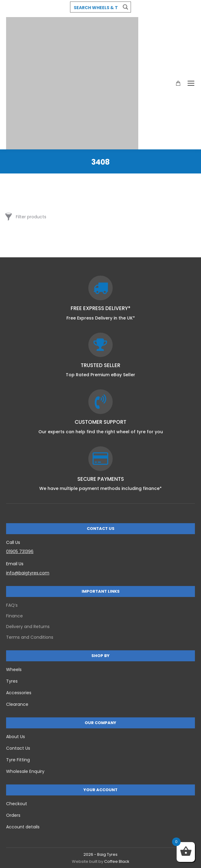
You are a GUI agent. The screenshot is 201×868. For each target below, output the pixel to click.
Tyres (12, 681)
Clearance (17, 704)
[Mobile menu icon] (191, 83)
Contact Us (18, 748)
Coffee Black (117, 861)
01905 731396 (20, 552)
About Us (16, 737)
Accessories (19, 693)
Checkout (17, 804)
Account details (23, 827)
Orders (13, 815)
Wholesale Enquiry (25, 771)
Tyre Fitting (18, 760)
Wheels (14, 670)
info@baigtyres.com (28, 573)
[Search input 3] (96, 7)
